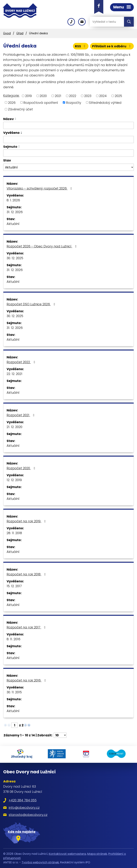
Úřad (20, 33)
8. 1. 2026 (13, 200)
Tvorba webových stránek (40, 862)
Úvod (7, 33)
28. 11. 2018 (14, 533)
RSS (81, 46)
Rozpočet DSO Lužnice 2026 (32, 304)
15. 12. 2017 (14, 586)
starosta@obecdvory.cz (28, 815)
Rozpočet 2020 (22, 468)
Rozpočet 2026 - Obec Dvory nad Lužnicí (42, 246)
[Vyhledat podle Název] (68, 125)
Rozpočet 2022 (22, 362)
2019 (28, 96)
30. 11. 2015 (14, 692)
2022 (73, 96)
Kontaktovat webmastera (67, 854)
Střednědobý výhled (105, 102)
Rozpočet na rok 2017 (27, 627)
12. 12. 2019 (14, 480)
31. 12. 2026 (15, 212)
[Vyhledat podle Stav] (68, 167)
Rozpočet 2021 (21, 415)
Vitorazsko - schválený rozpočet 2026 (40, 188)
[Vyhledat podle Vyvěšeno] (68, 140)
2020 (43, 96)
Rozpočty (74, 102)
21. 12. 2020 (14, 427)
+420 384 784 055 (23, 800)
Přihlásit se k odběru (112, 46)
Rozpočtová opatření (41, 102)
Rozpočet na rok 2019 (27, 521)
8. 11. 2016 (13, 639)
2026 (12, 102)
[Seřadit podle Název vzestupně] (16, 118)
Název (8, 119)
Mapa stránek (97, 854)
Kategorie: (11, 95)
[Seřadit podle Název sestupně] (16, 120)
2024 (103, 96)
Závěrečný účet (20, 109)
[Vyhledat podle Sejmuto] (68, 153)
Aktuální (13, 224)
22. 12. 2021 (14, 374)
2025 (118, 96)
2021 (58, 96)
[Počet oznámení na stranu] (60, 735)
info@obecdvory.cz (24, 808)
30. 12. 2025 (15, 258)
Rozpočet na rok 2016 (27, 680)
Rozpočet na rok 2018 (27, 574)
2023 (88, 96)
